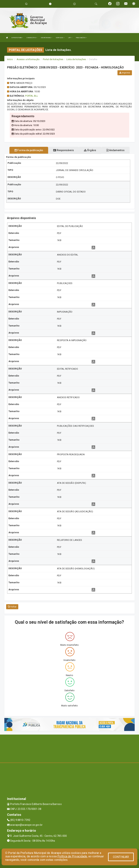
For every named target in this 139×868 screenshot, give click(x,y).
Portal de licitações (53, 59)
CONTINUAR (121, 857)
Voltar (12, 607)
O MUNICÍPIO (32, 38)
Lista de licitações (76, 59)
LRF (70, 38)
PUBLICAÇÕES (81, 38)
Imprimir (125, 73)
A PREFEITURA (17, 38)
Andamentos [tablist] (115, 150)
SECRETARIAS (46, 38)
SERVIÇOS (60, 38)
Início (10, 59)
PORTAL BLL (32, 96)
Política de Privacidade (72, 856)
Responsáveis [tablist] (63, 150)
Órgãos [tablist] (90, 150)
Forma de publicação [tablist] (29, 150)
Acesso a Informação (28, 59)
